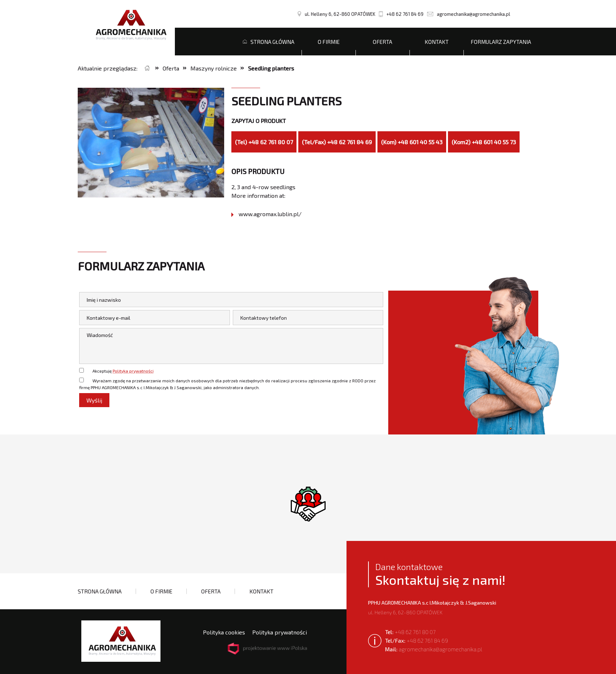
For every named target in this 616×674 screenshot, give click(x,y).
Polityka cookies (224, 632)
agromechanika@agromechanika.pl (469, 14)
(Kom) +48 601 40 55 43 (412, 142)
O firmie (329, 42)
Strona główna (269, 42)
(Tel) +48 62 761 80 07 (264, 142)
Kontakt (437, 42)
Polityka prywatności (133, 371)
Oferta (382, 42)
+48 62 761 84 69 (401, 14)
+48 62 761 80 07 (410, 632)
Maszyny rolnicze (214, 68)
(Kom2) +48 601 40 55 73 (484, 142)
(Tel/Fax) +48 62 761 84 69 (337, 142)
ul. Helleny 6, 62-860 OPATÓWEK (336, 14)
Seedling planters (271, 68)
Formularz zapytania (501, 42)
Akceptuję (123, 371)
